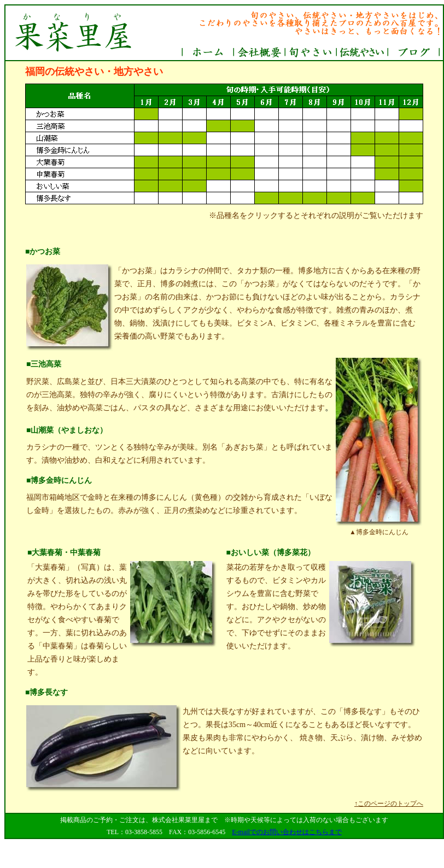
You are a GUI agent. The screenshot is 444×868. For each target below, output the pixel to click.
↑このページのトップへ (389, 804)
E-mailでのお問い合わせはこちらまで (287, 832)
